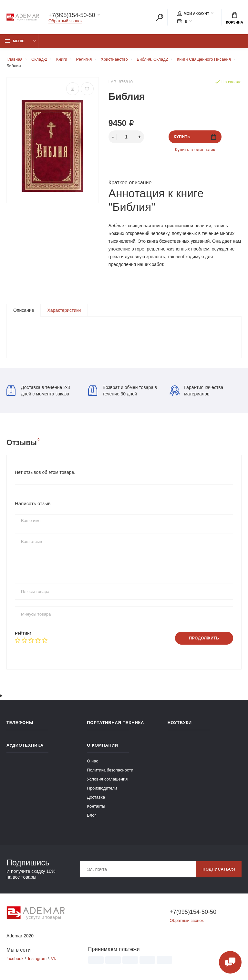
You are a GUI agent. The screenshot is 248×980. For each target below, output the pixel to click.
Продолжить (204, 638)
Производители (102, 788)
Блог (91, 815)
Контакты (96, 806)
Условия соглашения (107, 779)
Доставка (96, 797)
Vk (53, 959)
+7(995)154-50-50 (72, 15)
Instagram (37, 959)
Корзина (235, 18)
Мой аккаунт (193, 14)
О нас (93, 761)
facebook (15, 959)
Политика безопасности (110, 770)
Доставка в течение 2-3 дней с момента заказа (38, 391)
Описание (24, 310)
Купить (195, 137)
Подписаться (219, 869)
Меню (15, 41)
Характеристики (64, 310)
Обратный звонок (65, 21)
